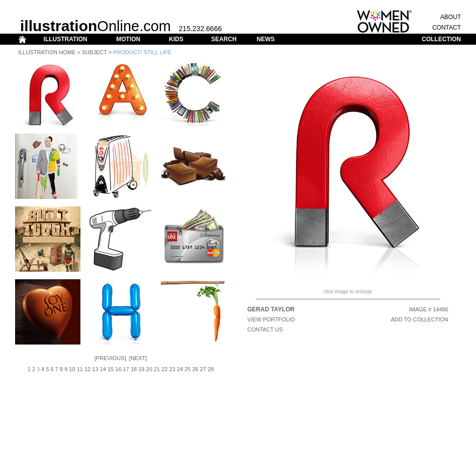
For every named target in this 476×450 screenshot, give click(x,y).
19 (141, 369)
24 (180, 369)
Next (138, 358)
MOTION (128, 39)
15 (111, 369)
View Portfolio (271, 319)
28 (211, 369)
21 (157, 369)
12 (87, 369)
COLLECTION (441, 39)
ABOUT (451, 17)
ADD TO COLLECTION (419, 319)
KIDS (176, 39)
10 (72, 369)
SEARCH (224, 39)
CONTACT (447, 28)
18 (134, 369)
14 (103, 369)
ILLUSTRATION (66, 39)
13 (95, 369)
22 (164, 369)
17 (126, 369)
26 (195, 369)
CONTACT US (265, 329)
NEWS (265, 39)
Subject (94, 52)
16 (118, 369)
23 (172, 369)
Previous (110, 358)
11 (80, 369)
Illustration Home (47, 52)
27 (203, 369)
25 (187, 369)
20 (149, 369)
